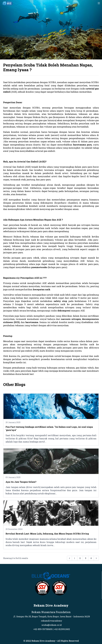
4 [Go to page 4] (91, 558)
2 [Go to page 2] (80, 558)
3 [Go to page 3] (86, 558)
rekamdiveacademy (52, 621)
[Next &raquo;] (96, 558)
